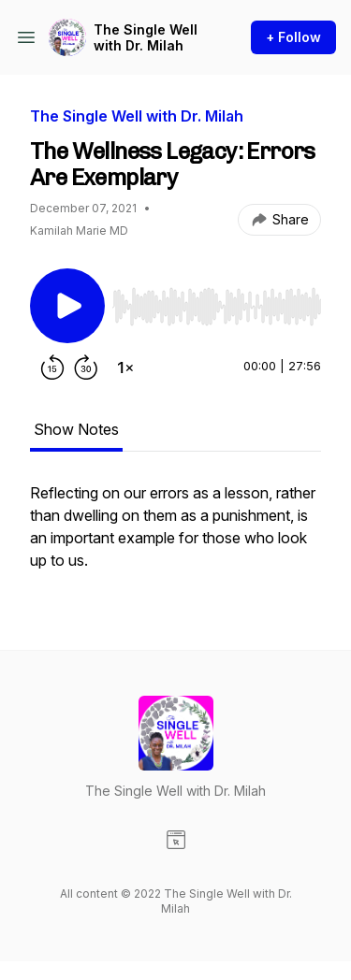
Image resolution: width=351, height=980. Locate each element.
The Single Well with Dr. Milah (146, 38)
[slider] (217, 307)
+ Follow (293, 37)
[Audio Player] (217, 301)
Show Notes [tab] (76, 429)
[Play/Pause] (67, 306)
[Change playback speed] (125, 367)
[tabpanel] (175, 536)
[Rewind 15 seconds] (52, 367)
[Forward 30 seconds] (86, 367)
